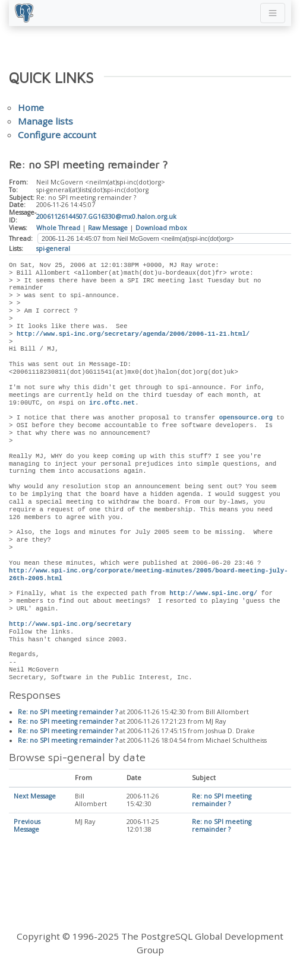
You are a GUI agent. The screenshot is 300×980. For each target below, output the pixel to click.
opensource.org (246, 418)
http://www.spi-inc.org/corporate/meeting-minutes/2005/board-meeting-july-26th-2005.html (148, 575)
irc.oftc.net (112, 403)
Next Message (35, 797)
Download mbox (161, 228)
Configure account (57, 135)
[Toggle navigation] (273, 13)
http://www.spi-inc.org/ (213, 593)
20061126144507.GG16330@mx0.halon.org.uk (106, 217)
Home (31, 107)
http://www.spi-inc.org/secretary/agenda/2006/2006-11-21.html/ (133, 334)
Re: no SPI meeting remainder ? (68, 712)
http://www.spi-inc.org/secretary (70, 624)
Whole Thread (58, 228)
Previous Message (27, 826)
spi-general (53, 249)
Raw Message (108, 228)
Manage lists (45, 121)
